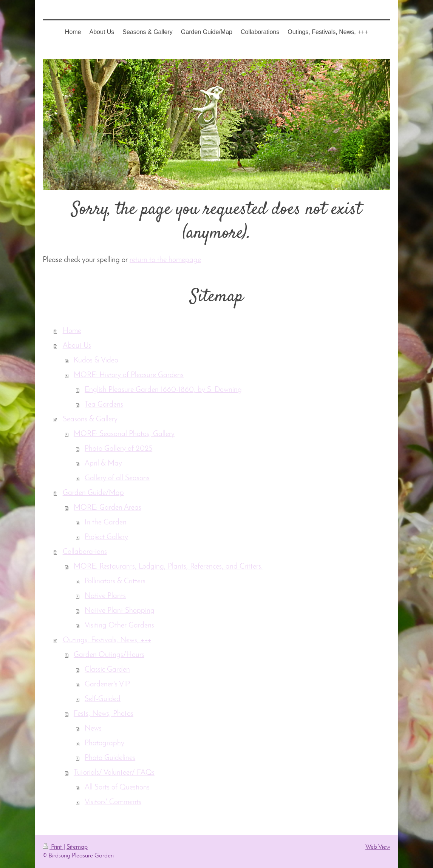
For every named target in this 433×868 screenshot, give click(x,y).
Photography (104, 743)
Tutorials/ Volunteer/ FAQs (114, 773)
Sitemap (77, 847)
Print (53, 847)
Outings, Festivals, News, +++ (107, 640)
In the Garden (106, 523)
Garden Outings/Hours (109, 655)
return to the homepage (165, 260)
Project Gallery (106, 537)
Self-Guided (103, 699)
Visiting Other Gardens (119, 626)
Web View (378, 847)
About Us (77, 346)
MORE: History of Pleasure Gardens (129, 375)
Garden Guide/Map (93, 493)
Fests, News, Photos (104, 714)
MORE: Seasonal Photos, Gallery (124, 434)
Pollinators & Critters (115, 581)
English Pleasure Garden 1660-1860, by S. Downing (163, 390)
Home (72, 331)
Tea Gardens (104, 405)
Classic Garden (107, 670)
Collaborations (85, 552)
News (93, 729)
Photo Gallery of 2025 (118, 449)
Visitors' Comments (113, 802)
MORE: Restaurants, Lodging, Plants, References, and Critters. (168, 567)
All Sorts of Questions (117, 788)
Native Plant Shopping (120, 611)
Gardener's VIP (107, 685)
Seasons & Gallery (90, 419)
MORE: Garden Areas (107, 508)
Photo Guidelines (110, 758)
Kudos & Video (96, 361)
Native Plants (105, 596)
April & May (103, 464)
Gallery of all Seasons (117, 478)
